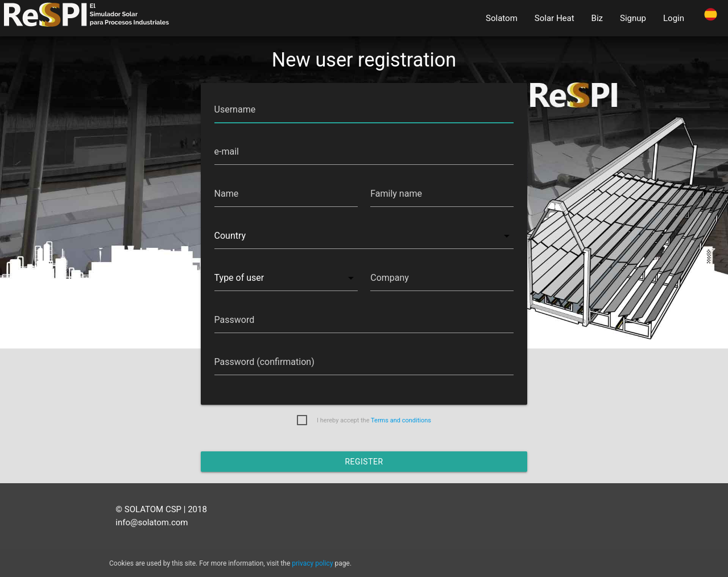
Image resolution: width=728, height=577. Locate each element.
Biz (597, 18)
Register (364, 462)
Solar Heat (555, 18)
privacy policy (312, 563)
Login (674, 18)
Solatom (502, 18)
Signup (633, 18)
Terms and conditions (401, 420)
